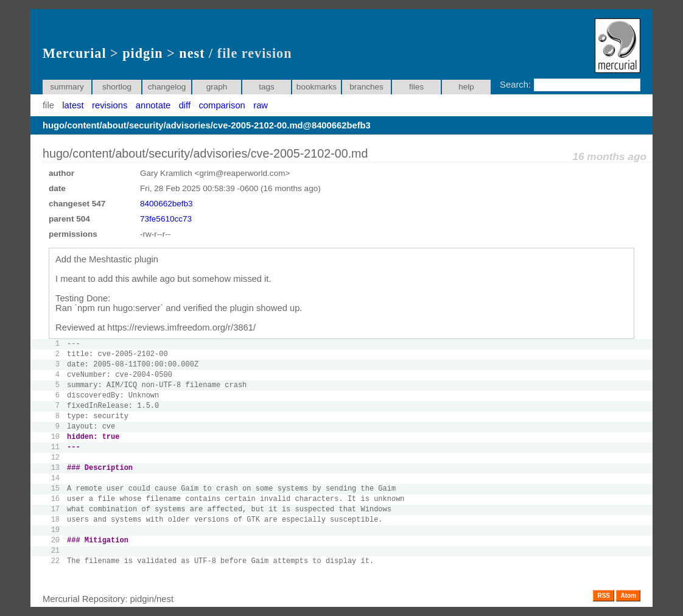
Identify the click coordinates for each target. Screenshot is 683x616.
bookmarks (317, 87)
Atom (628, 596)
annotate (153, 105)
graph (217, 87)
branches (366, 87)
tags (267, 87)
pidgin (142, 53)
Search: (515, 85)
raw (261, 105)
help (466, 87)
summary (67, 87)
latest (73, 105)
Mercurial (75, 53)
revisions (110, 105)
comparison (222, 105)
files (416, 87)
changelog (167, 87)
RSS (604, 596)
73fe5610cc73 (166, 219)
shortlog (117, 87)
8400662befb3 (166, 204)
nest (192, 53)
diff (185, 105)
